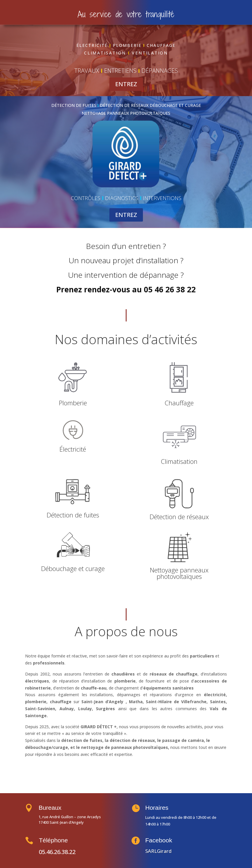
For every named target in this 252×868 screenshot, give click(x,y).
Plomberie (73, 403)
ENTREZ (126, 84)
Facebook (165, 840)
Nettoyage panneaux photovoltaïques (179, 573)
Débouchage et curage (73, 568)
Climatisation (179, 461)
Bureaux (57, 808)
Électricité (73, 449)
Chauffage (179, 403)
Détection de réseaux (179, 517)
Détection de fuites (73, 515)
